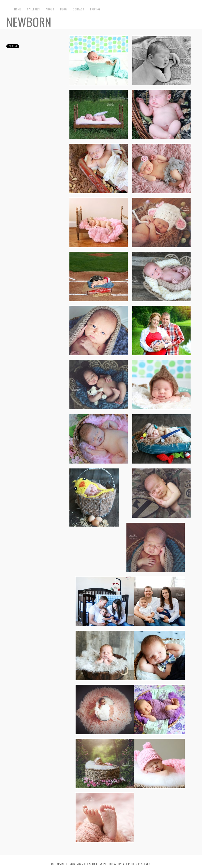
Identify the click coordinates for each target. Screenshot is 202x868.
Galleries (33, 9)
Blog (64, 9)
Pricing (95, 9)
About (50, 9)
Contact (79, 9)
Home (18, 9)
